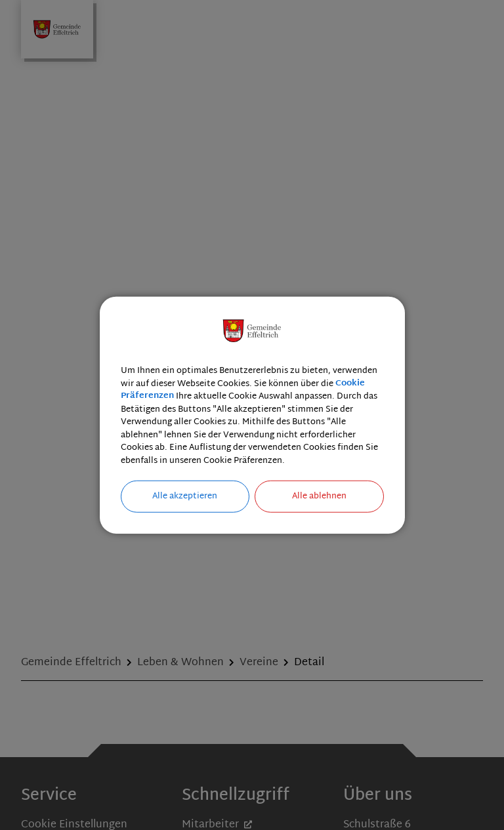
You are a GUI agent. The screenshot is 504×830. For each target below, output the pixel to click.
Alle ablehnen (319, 496)
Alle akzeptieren (185, 496)
